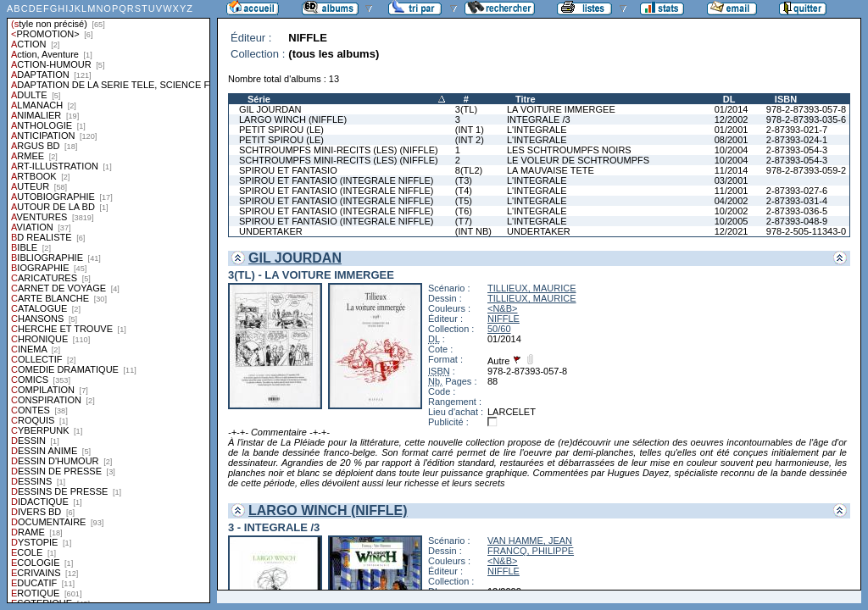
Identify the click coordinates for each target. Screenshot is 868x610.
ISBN (786, 99)
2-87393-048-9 (797, 221)
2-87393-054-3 (797, 150)
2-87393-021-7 (797, 130)
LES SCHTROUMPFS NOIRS (569, 150)
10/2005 (732, 221)
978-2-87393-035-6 (806, 119)
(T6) (464, 211)
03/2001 (732, 180)
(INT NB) (473, 231)
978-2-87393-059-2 (806, 170)
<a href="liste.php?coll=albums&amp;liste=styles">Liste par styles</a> (108, 302)
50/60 (499, 329)
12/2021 (732, 231)
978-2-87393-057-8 (806, 109)
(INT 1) (470, 130)
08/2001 (732, 140)
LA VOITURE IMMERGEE (561, 109)
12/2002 (732, 119)
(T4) (464, 191)
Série (259, 99)
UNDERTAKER (271, 231)
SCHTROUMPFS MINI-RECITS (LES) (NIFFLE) (339, 150)
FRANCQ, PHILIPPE (531, 551)
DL (729, 99)
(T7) (464, 221)
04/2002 (732, 201)
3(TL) (466, 109)
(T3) (464, 180)
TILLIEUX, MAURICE (532, 288)
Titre (526, 99)
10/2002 (732, 211)
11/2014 (732, 170)
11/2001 (732, 191)
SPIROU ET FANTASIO (288, 170)
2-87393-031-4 (797, 201)
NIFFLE (504, 319)
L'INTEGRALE (537, 130)
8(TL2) (469, 170)
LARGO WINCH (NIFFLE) (293, 119)
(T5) (464, 201)
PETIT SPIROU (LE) (281, 130)
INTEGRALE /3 (539, 119)
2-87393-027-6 (797, 191)
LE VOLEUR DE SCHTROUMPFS (578, 160)
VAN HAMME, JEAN (530, 541)
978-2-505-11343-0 (806, 231)
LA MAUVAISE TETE (551, 170)
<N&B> (502, 308)
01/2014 (732, 109)
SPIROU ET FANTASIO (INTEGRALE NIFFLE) (336, 180)
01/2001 (732, 130)
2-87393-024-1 (797, 140)
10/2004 (732, 150)
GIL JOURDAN (270, 109)
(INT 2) (470, 140)
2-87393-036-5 (797, 211)
